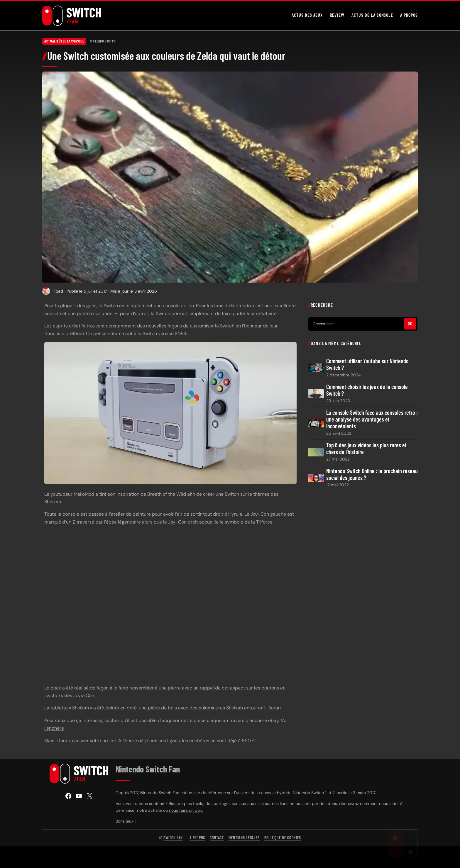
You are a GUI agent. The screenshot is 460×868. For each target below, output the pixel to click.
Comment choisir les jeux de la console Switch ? (367, 390)
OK (410, 324)
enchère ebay (264, 720)
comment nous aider (379, 804)
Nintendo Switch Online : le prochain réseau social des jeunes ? (372, 474)
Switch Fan (173, 838)
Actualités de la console (64, 41)
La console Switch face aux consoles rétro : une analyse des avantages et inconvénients (372, 419)
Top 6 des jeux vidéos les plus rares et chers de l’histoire (366, 449)
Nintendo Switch (103, 41)
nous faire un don (186, 810)
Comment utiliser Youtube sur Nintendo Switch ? (367, 364)
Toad (58, 291)
